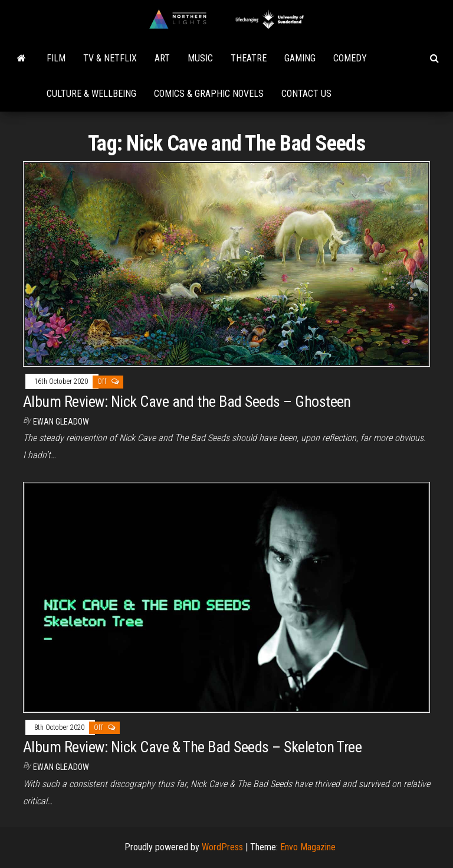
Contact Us (306, 94)
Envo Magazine (308, 847)
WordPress (222, 847)
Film (56, 58)
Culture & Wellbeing (91, 94)
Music (200, 58)
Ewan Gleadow (61, 422)
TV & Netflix (110, 58)
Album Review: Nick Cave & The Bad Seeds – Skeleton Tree (192, 747)
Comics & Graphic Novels (209, 94)
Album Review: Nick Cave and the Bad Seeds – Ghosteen (187, 402)
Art (162, 58)
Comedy (350, 58)
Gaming (300, 58)
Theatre (249, 58)
